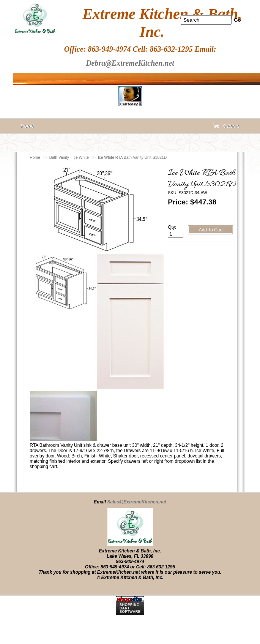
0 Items (226, 127)
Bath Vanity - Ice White (69, 157)
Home (35, 157)
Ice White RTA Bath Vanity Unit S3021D (132, 157)
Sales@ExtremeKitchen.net (137, 502)
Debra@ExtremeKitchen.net (130, 63)
